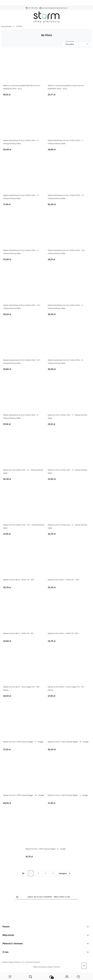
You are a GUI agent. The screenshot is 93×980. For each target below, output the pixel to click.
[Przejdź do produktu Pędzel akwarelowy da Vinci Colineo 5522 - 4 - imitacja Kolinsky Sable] (69, 287)
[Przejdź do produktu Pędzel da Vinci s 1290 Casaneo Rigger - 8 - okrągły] (47, 831)
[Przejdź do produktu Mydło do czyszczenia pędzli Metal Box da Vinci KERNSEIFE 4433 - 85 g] (24, 68)
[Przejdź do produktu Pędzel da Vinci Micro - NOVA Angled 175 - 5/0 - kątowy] (69, 669)
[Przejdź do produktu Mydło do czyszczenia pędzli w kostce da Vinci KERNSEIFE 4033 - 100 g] (69, 68)
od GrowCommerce (32, 962)
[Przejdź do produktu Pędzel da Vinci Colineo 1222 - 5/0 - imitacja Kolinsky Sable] (24, 507)
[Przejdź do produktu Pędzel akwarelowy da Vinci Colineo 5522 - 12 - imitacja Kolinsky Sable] (69, 177)
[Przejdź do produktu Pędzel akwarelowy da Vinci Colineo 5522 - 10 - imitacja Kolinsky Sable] (24, 177)
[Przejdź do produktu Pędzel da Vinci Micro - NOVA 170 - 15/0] (24, 562)
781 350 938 (33, 8)
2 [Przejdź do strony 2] (38, 873)
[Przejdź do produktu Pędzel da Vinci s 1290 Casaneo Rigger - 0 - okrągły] (24, 724)
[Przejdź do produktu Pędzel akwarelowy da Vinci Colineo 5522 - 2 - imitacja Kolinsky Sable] (24, 232)
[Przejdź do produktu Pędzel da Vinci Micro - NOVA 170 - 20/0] (69, 562)
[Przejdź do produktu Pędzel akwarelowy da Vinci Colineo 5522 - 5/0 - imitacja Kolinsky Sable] (24, 342)
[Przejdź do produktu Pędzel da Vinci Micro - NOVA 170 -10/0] (69, 615)
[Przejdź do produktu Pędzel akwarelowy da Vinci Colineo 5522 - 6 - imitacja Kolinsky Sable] (69, 342)
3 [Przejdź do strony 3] (45, 873)
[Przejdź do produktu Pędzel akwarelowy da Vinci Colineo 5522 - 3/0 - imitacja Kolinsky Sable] (24, 287)
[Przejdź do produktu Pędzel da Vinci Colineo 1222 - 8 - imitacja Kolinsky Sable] (69, 507)
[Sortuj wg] (77, 44)
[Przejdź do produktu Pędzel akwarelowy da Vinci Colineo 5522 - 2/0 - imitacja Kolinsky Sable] (69, 232)
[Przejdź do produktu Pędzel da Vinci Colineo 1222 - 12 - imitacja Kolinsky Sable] (24, 452)
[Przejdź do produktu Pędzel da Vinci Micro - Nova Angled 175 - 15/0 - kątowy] (24, 669)
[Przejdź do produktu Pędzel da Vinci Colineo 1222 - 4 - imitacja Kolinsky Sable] (69, 452)
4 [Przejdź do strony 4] (53, 873)
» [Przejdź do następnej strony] (65, 873)
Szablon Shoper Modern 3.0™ (13, 962)
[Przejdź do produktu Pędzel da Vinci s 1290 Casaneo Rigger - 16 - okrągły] (24, 777)
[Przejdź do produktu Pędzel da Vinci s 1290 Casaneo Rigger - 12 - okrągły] (69, 724)
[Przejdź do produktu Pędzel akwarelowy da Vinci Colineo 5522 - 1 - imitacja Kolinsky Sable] (69, 123)
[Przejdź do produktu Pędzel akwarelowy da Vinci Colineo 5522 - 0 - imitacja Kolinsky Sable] (24, 123)
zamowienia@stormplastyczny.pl (55, 8)
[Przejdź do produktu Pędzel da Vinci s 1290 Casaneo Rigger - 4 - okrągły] (69, 777)
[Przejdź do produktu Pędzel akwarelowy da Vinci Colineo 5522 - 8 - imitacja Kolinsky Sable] (24, 397)
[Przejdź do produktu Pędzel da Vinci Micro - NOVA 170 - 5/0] (24, 615)
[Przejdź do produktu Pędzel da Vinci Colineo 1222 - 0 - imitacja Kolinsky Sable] (69, 397)
